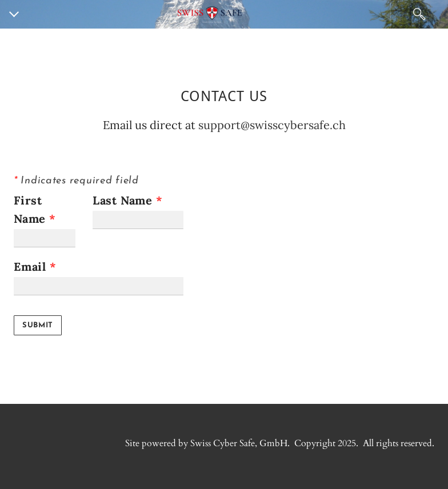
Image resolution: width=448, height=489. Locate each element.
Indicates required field (76, 181)
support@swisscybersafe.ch (272, 125)
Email (35, 266)
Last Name (128, 200)
